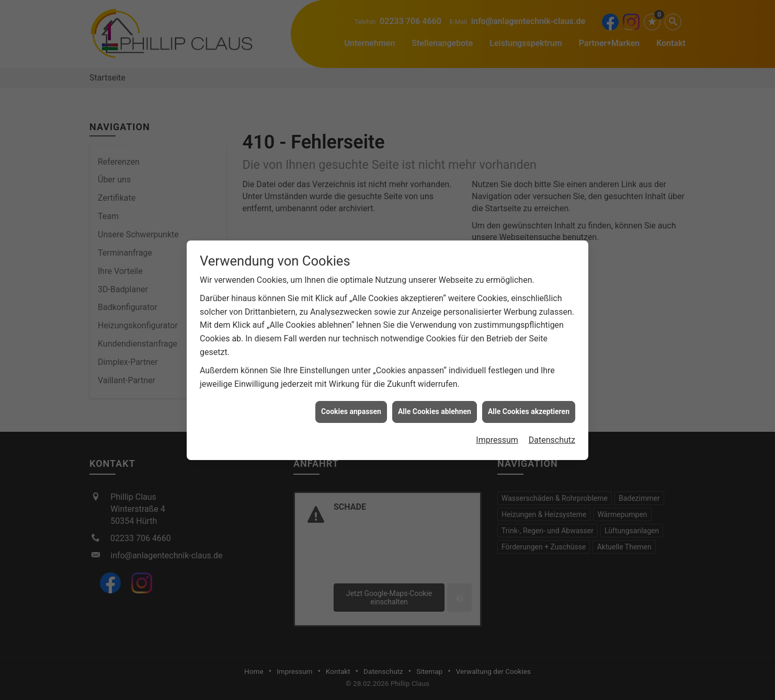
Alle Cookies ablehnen (435, 407)
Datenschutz (552, 436)
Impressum (497, 436)
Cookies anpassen (351, 407)
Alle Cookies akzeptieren (529, 407)
